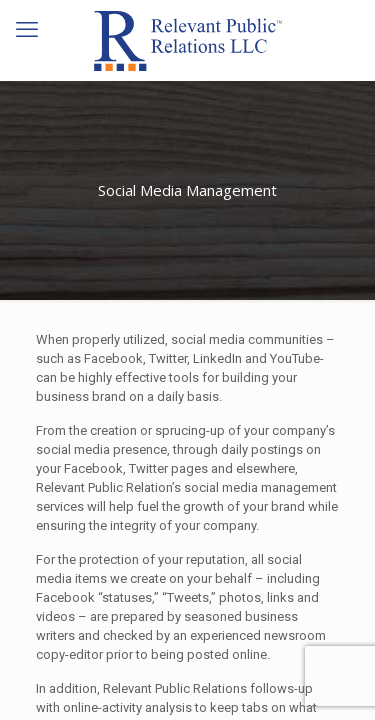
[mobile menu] (27, 30)
